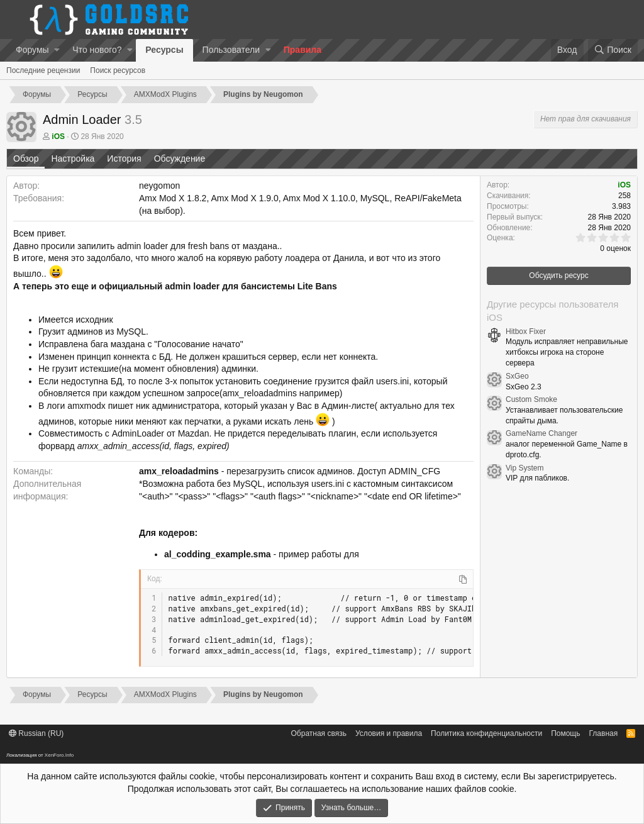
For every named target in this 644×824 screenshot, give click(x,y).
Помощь (565, 733)
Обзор (26, 159)
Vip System (525, 468)
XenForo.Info (59, 755)
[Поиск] (613, 50)
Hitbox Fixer (526, 331)
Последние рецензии (43, 70)
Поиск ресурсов (118, 70)
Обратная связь (319, 733)
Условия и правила (389, 733)
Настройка (73, 159)
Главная (604, 733)
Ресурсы (164, 50)
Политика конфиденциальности (486, 733)
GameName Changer (541, 433)
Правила (303, 50)
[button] (57, 50)
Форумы (32, 50)
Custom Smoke (531, 399)
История (124, 159)
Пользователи (231, 50)
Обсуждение (180, 159)
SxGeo (517, 376)
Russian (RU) (36, 733)
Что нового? (97, 50)
